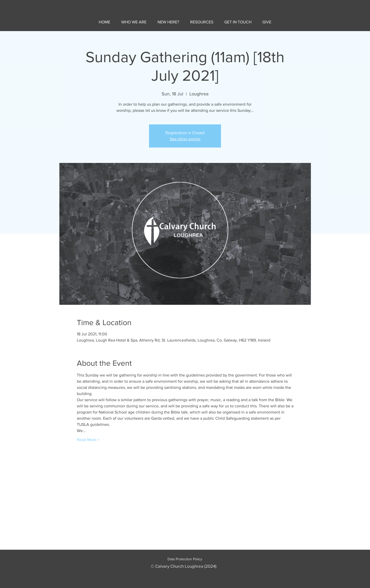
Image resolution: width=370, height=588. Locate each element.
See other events (185, 139)
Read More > (88, 440)
